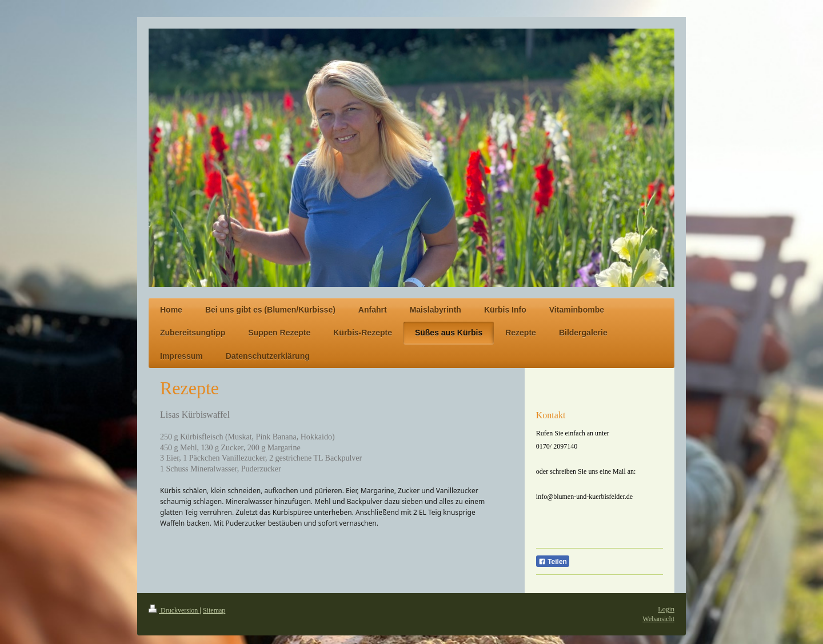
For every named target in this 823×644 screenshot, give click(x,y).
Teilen (553, 562)
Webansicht (658, 619)
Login (666, 609)
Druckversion (174, 610)
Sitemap (214, 610)
